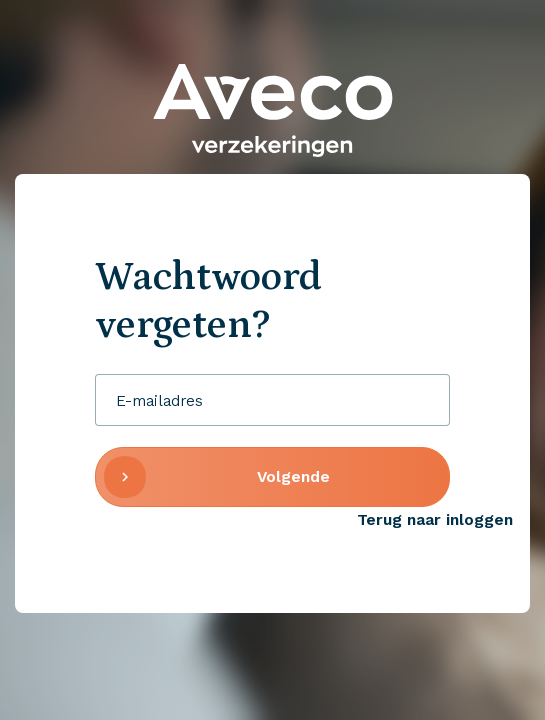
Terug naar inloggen (435, 519)
